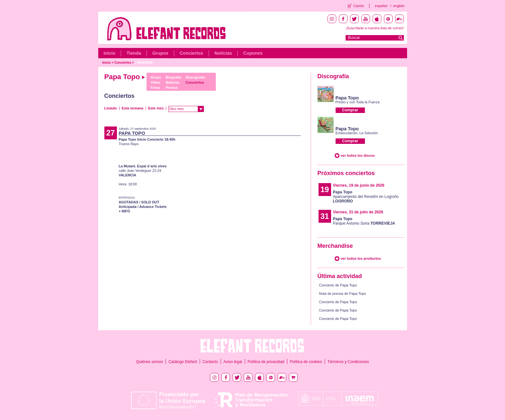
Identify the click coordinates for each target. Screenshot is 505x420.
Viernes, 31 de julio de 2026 (358, 212)
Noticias (223, 53)
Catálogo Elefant (183, 362)
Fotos (155, 88)
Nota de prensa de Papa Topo (343, 294)
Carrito (359, 6)
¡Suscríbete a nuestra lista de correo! (375, 28)
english (399, 6)
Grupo (156, 77)
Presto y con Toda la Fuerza (358, 102)
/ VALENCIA (144, 63)
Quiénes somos (150, 362)
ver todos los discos (358, 155)
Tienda (134, 53)
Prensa (172, 88)
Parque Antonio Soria (364, 221)
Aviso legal (233, 362)
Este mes (156, 108)
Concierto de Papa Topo (338, 285)
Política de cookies (306, 362)
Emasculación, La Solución (357, 133)
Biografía (173, 77)
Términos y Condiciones (348, 362)
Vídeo (155, 82)
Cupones (253, 53)
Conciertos (191, 53)
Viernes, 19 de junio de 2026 (359, 185)
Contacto (210, 362)
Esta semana (133, 108)
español (381, 6)
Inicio (110, 53)
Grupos (160, 53)
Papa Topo (347, 98)
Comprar (350, 110)
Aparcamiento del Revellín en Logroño (366, 197)
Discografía (195, 77)
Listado (111, 108)
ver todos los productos (361, 258)
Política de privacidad (266, 362)
